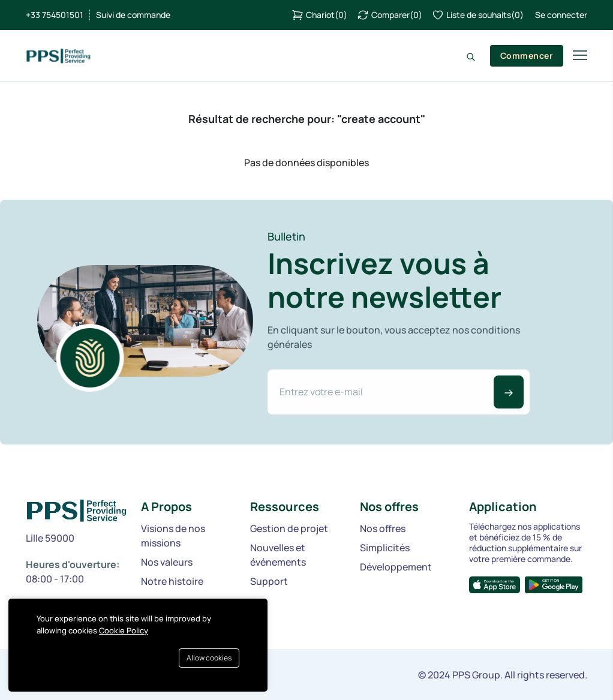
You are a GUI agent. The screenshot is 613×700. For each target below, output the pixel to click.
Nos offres (383, 528)
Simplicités (385, 548)
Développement (396, 567)
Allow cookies (209, 658)
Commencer (527, 55)
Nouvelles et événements (278, 555)
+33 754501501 (55, 15)
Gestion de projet (289, 528)
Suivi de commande (133, 15)
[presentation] (359, 439)
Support (269, 581)
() (319, 15)
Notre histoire (172, 581)
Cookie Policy (124, 630)
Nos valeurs (167, 562)
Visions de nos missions (173, 536)
